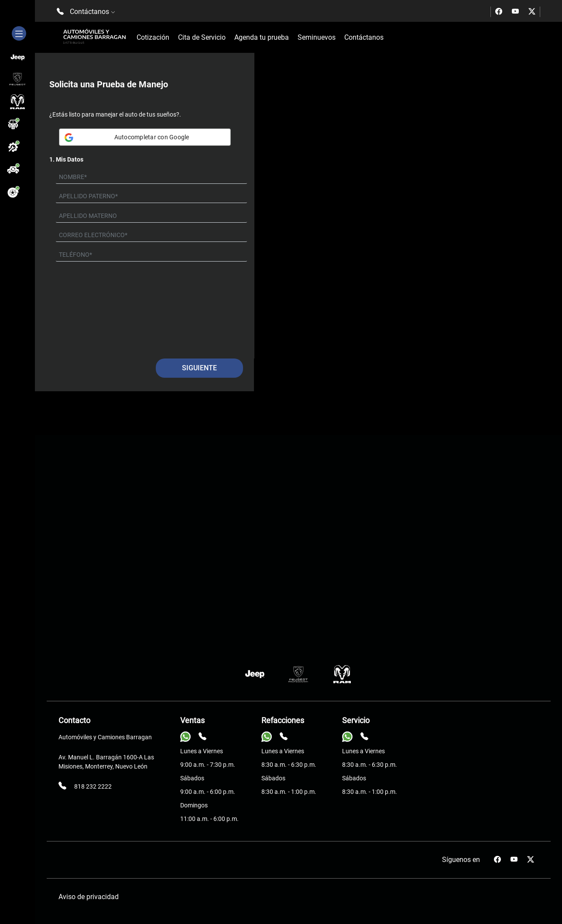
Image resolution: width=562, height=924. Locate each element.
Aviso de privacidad (89, 897)
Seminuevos (317, 37)
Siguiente (199, 368)
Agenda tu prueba (262, 37)
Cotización (153, 37)
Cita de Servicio (202, 37)
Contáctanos (364, 37)
